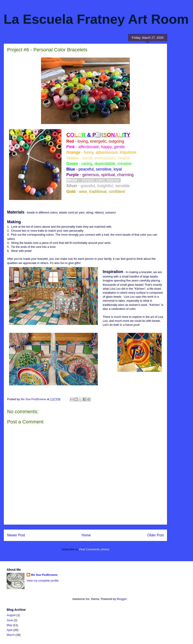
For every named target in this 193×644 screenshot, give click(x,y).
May (9, 625)
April (10, 630)
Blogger (122, 599)
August (11, 615)
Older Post (156, 535)
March (11, 635)
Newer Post (16, 535)
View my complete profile (43, 581)
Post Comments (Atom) (94, 549)
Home (86, 535)
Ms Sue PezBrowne (44, 575)
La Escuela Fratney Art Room (96, 19)
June (10, 620)
